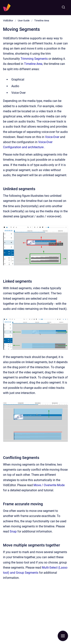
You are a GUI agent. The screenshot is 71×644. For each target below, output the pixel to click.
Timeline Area (42, 21)
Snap (13, 531)
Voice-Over (52, 137)
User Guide (24, 21)
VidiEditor (8, 21)
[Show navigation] (63, 636)
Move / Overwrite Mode (49, 485)
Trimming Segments (34, 59)
